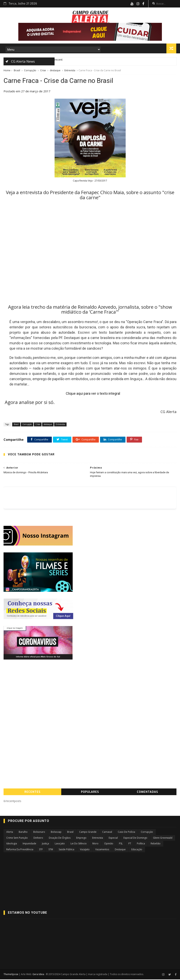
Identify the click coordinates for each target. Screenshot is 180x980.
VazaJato (85, 850)
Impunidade (29, 844)
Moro (95, 844)
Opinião (109, 844)
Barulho (23, 833)
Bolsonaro (39, 833)
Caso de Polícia (126, 833)
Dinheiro (38, 838)
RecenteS (32, 793)
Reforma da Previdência (20, 850)
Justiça (45, 844)
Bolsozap (56, 833)
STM (51, 850)
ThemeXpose (11, 975)
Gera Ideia (39, 975)
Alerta (10, 833)
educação (137, 850)
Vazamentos (102, 850)
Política (141, 844)
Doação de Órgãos (60, 838)
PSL (121, 844)
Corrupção (30, 71)
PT (130, 844)
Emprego (81, 838)
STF (41, 850)
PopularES (90, 793)
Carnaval (107, 833)
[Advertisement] (90, 695)
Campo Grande (88, 833)
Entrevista (70, 71)
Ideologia (12, 844)
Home (7, 71)
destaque (55, 71)
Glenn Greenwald (163, 838)
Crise (43, 71)
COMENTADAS (148, 793)
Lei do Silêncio (79, 844)
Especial (113, 838)
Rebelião (156, 844)
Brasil (17, 71)
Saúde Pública (66, 850)
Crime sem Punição (17, 838)
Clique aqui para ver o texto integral (93, 394)
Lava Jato (60, 844)
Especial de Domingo (135, 838)
